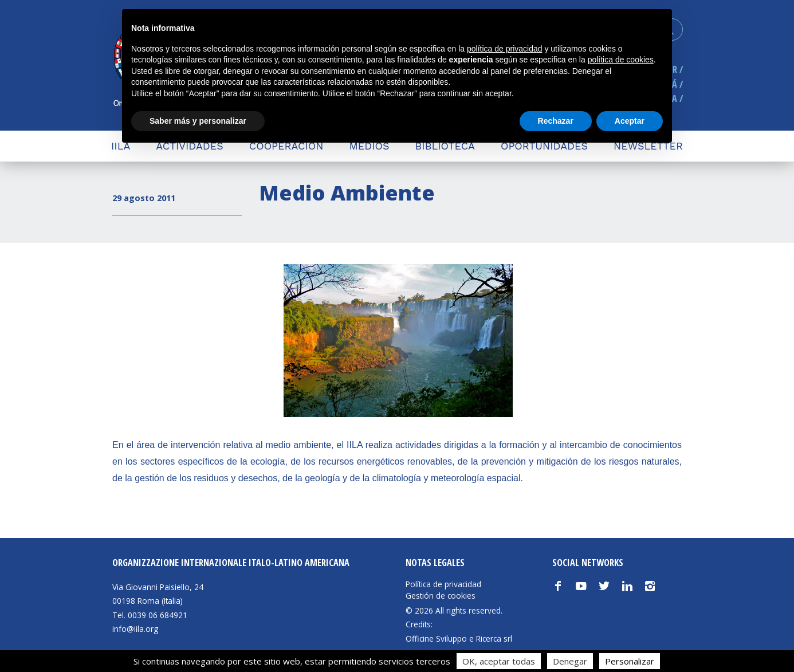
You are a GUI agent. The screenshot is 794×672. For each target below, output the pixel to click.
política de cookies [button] (621, 60)
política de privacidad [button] (505, 49)
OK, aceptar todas (499, 661)
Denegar (570, 661)
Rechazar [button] (556, 121)
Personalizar (630, 661)
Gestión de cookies (441, 596)
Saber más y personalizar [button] (198, 121)
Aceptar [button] (630, 121)
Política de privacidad (443, 584)
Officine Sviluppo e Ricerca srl (459, 638)
